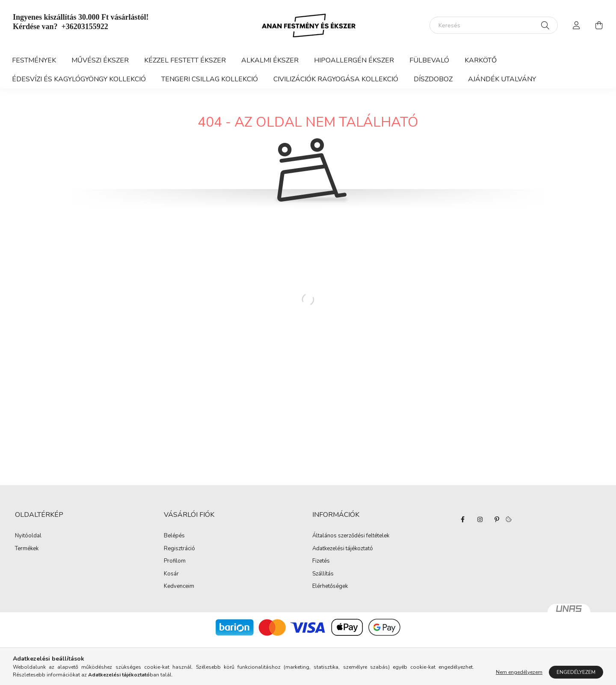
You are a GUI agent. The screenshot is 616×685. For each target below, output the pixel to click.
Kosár (171, 574)
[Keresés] (494, 25)
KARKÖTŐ (481, 60)
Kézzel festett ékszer (185, 60)
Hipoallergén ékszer (354, 60)
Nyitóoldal (28, 536)
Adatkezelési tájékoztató (343, 549)
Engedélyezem (576, 672)
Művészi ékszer (100, 60)
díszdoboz (433, 79)
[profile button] (577, 25)
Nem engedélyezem (519, 672)
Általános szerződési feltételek (351, 536)
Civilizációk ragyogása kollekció (336, 79)
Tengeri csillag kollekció (210, 79)
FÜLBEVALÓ (429, 60)
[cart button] (599, 25)
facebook (463, 519)
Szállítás (323, 574)
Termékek (27, 549)
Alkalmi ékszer (270, 60)
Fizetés (321, 561)
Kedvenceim (179, 587)
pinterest (497, 519)
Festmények (34, 60)
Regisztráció (179, 549)
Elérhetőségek (330, 587)
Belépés (174, 536)
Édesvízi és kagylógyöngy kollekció (79, 79)
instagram (480, 519)
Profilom (175, 561)
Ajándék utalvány (502, 79)
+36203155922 (84, 27)
